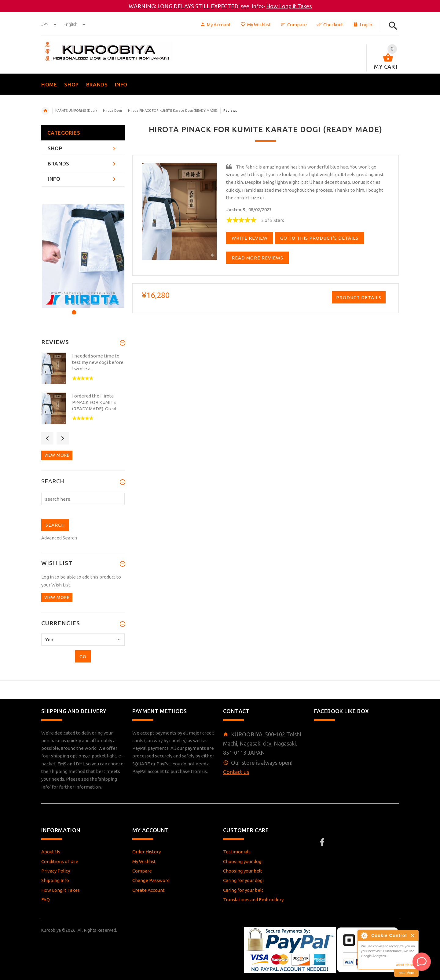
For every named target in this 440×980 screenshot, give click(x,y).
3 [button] (90, 309)
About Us (51, 852)
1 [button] (73, 309)
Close (413, 936)
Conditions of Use (60, 861)
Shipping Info (55, 880)
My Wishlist (256, 25)
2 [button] (81, 309)
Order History (147, 852)
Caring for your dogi (243, 880)
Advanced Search (59, 538)
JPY (49, 24)
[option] (83, 256)
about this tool (406, 965)
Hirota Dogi (112, 111)
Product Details (359, 298)
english (75, 24)
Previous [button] (47, 438)
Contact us (236, 772)
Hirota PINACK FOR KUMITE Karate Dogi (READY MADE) (173, 111)
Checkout (330, 25)
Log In (363, 25)
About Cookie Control (364, 935)
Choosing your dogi (243, 861)
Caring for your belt (243, 890)
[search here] (83, 499)
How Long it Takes (289, 6)
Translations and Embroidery (253, 900)
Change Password (151, 880)
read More (406, 973)
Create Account (148, 890)
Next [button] (63, 438)
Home (45, 111)
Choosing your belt (243, 871)
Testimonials (237, 852)
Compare (294, 25)
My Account (215, 25)
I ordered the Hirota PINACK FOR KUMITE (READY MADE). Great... (96, 402)
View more (57, 455)
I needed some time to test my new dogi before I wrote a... (98, 362)
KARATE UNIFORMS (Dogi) (76, 111)
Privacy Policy (56, 871)
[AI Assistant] (422, 962)
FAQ (46, 900)
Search (53, 481)
